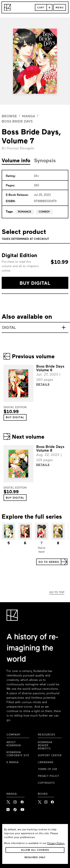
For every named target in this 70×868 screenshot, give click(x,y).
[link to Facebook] (22, 801)
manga (29, 116)
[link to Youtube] (22, 809)
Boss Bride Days (17, 122)
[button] (35, 283)
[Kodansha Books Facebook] (52, 801)
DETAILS (43, 385)
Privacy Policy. (56, 843)
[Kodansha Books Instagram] (46, 801)
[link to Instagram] (15, 801)
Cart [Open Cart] (41, 8)
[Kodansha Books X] (40, 801)
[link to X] (9, 801)
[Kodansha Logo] (8, 8)
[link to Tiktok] (15, 809)
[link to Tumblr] (9, 809)
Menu (60, 8)
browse (9, 116)
